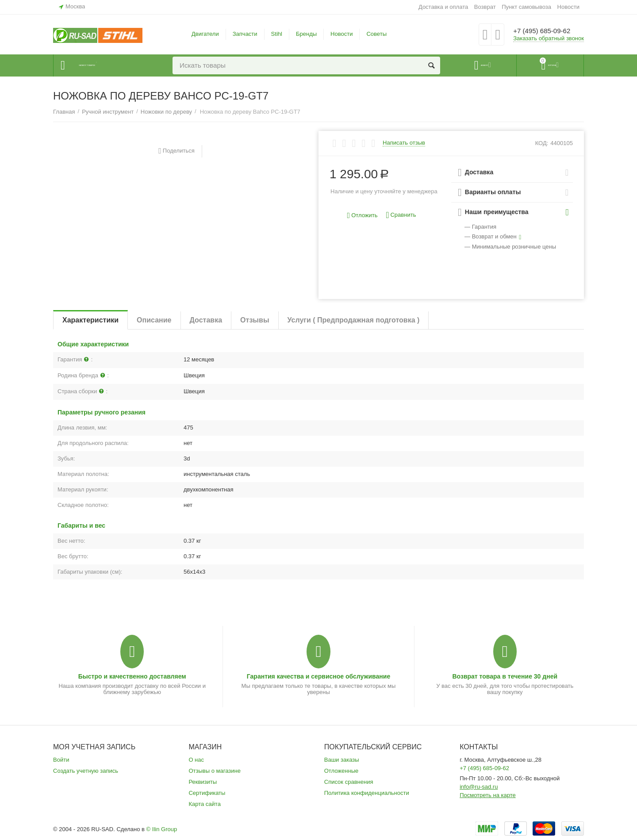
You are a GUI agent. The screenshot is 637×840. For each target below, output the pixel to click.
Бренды (306, 34)
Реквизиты (203, 782)
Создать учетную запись (86, 771)
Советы (376, 34)
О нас (196, 760)
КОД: (542, 143)
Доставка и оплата (443, 7)
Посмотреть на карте (488, 795)
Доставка (206, 320)
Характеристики (90, 320)
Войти (61, 760)
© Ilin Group (162, 829)
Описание (154, 320)
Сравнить (401, 215)
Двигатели (205, 34)
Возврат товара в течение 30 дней (505, 676)
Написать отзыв (404, 143)
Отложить (363, 216)
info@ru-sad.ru (479, 787)
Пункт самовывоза (526, 7)
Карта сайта (205, 804)
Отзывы (255, 320)
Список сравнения (349, 782)
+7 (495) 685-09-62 (547, 31)
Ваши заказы (342, 760)
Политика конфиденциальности (367, 793)
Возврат (485, 7)
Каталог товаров (107, 65)
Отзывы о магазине (215, 771)
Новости (568, 7)
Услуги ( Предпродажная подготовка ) (354, 320)
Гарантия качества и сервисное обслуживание (318, 676)
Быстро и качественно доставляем (132, 676)
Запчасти (245, 34)
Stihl (277, 34)
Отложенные (342, 771)
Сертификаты (207, 793)
